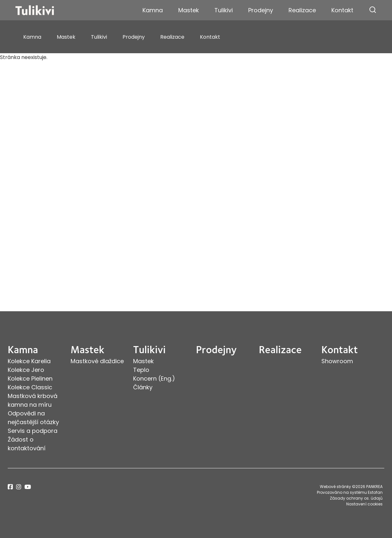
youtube (28, 487)
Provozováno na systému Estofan (350, 492)
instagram (19, 487)
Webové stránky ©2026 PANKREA (351, 487)
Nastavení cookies (364, 504)
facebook (10, 487)
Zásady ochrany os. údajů (356, 498)
